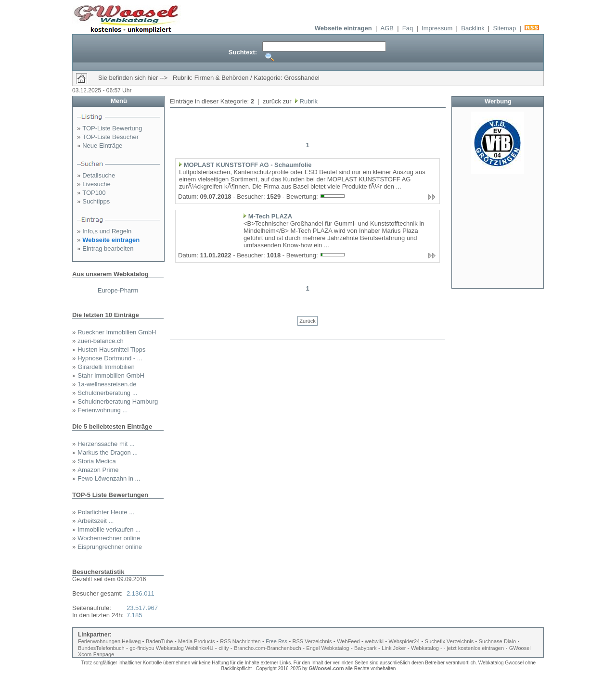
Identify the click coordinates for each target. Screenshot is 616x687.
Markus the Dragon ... (108, 452)
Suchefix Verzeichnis (450, 641)
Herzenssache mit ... (106, 444)
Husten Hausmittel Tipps (111, 350)
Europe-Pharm (118, 290)
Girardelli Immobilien (106, 367)
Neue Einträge (102, 146)
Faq (408, 28)
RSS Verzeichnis (312, 641)
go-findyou (142, 648)
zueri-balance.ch (100, 341)
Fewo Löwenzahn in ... (109, 478)
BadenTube (159, 641)
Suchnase (491, 641)
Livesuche (96, 184)
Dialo (510, 641)
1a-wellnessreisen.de (107, 384)
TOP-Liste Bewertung (112, 128)
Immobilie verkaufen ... (109, 529)
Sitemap (504, 28)
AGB (387, 28)
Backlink (473, 28)
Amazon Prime (98, 470)
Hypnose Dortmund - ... (110, 358)
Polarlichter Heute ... (106, 512)
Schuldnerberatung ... (107, 393)
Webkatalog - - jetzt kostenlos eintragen (457, 648)
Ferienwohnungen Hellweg (109, 641)
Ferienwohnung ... (103, 410)
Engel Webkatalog (327, 648)
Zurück (308, 321)
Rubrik (308, 101)
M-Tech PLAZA (270, 216)
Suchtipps (96, 201)
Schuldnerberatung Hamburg (118, 401)
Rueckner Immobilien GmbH (117, 332)
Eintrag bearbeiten (108, 248)
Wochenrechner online (109, 538)
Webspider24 (404, 641)
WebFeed (348, 641)
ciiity (224, 648)
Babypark (365, 648)
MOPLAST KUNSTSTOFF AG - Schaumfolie (248, 165)
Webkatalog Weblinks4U (185, 648)
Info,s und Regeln (107, 231)
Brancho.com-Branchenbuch (267, 648)
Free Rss (276, 641)
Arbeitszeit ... (96, 521)
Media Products (196, 641)
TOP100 (94, 193)
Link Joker (394, 648)
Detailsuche (99, 175)
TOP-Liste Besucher (110, 137)
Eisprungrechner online (110, 547)
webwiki (374, 641)
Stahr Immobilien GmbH (111, 375)
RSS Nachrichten (240, 641)
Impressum (437, 28)
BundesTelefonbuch (101, 648)
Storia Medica (96, 461)
